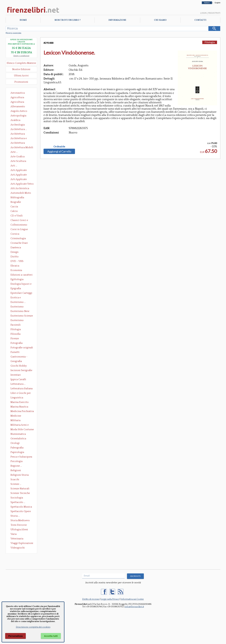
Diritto (15, 257)
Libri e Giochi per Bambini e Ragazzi (21, 393)
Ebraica (15, 266)
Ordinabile (59, 146)
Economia (16, 270)
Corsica (15, 234)
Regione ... (16, 466)
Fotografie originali (22, 348)
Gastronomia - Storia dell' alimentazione (19, 357)
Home (23, 20)
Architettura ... (19, 129)
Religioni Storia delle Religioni (20, 475)
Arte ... (14, 152)
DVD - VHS (17, 261)
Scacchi (15, 479)
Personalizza (15, 636)
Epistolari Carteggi (21, 293)
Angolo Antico (19, 111)
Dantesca (16, 247)
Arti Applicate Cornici (19, 175)
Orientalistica (18, 439)
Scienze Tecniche (20, 493)
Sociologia (17, 498)
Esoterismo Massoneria (17, 307)
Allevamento (18, 106)
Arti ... (14, 166)
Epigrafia (16, 288)
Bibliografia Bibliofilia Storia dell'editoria (20, 198)
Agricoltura (17, 97)
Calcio (14, 211)
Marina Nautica (19, 407)
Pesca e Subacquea (21, 457)
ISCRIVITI (135, 576)
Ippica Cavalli (18, 379)
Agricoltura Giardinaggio (18, 102)
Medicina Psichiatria (22, 411)
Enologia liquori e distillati (21, 284)
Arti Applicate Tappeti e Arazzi (20, 180)
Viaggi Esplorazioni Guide (22, 543)
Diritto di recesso (91, 599)
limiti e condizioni (21, 56)
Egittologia (17, 279)
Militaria (15, 420)
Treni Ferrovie (19, 525)
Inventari (16, 375)
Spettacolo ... (18, 502)
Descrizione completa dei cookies (33, 627)
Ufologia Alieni (19, 530)
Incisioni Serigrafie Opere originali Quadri (21, 371)
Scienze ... (16, 484)
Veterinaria (17, 539)
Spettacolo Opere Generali (21, 512)
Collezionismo (19, 225)
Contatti (200, 20)
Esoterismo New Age (20, 311)
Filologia (16, 329)
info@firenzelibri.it (134, 607)
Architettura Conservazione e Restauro (20, 134)
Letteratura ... (18, 384)
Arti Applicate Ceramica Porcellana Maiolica (22, 170)
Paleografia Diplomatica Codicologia (18, 448)
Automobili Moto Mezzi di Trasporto (22, 193)
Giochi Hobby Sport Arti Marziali (21, 366)
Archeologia (18, 125)
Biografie (16, 202)
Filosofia (15, 334)
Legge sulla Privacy (110, 599)
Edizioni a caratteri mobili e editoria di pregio (22, 275)
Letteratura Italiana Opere (22, 389)
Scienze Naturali (20, 489)
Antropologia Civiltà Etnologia (20, 116)
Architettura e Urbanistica (19, 139)
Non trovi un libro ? (68, 20)
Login (203, 13)
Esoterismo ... (18, 302)
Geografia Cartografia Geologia (17, 362)
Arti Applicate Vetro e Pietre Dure (22, 184)
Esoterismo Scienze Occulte (22, 316)
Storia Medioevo (20, 520)
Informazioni (117, 20)
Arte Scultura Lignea (18, 161)
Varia (14, 534)
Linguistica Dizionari (17, 398)
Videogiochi (18, 548)
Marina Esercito (20, 402)
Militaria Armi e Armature (20, 425)
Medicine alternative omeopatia (17, 416)
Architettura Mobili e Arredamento (22, 148)
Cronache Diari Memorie (19, 243)
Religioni (16, 470)
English (218, 3)
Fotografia (17, 343)
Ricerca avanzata (13, 33)
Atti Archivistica (20, 188)
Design (14, 252)
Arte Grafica (18, 157)
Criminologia (18, 238)
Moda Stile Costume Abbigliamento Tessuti (22, 430)
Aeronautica (18, 93)
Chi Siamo (160, 20)
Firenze (15, 338)
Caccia (14, 207)
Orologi (15, 443)
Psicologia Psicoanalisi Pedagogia (17, 462)
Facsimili (16, 325)
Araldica (15, 120)
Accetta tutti (51, 636)
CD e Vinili (17, 216)
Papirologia (17, 452)
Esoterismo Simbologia (17, 321)
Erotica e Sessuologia (17, 298)
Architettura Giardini (18, 143)
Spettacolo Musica (21, 507)
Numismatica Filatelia (18, 434)
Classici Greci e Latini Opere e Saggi (22, 221)
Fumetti (15, 352)
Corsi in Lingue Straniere (19, 230)
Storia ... (15, 516)
